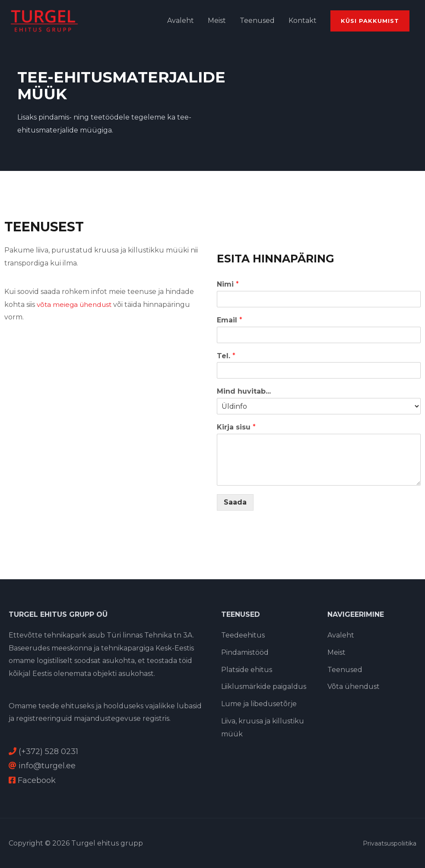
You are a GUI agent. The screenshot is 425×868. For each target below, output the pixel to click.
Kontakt (303, 21)
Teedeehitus (243, 635)
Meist (217, 21)
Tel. (226, 356)
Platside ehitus (247, 669)
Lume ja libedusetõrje (259, 704)
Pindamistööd (245, 652)
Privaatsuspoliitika (390, 843)
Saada (235, 502)
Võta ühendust (354, 687)
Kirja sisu (236, 427)
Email (230, 320)
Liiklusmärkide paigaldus (264, 687)
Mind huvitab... (244, 391)
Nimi (228, 284)
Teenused (257, 21)
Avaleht (181, 21)
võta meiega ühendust (76, 305)
